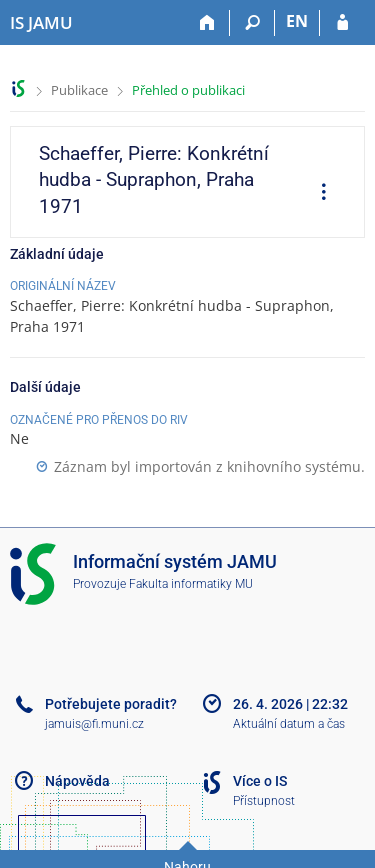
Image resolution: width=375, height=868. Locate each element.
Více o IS (260, 781)
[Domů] (207, 23)
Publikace (79, 90)
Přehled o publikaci (188, 90)
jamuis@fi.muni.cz (94, 724)
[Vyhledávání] (252, 23)
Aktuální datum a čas (289, 724)
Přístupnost (264, 801)
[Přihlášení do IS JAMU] (342, 23)
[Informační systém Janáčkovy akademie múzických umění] (41, 23)
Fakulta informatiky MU (191, 584)
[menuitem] (317, 194)
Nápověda (77, 781)
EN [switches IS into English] (297, 21)
